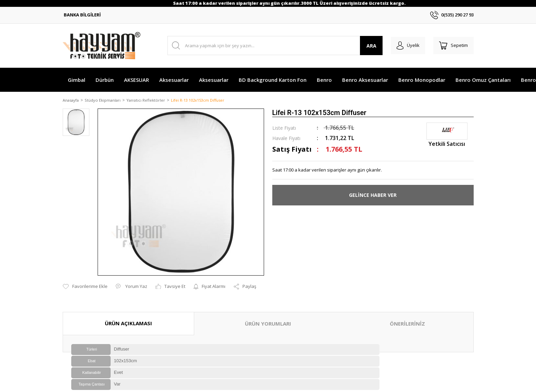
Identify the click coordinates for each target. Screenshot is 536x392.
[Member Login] (405, 46)
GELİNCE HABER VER (373, 196)
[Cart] (452, 46)
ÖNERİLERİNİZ (407, 317)
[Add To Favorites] (85, 280)
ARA (367, 46)
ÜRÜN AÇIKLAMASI (128, 316)
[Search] (273, 46)
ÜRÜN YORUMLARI (268, 317)
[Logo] (102, 46)
